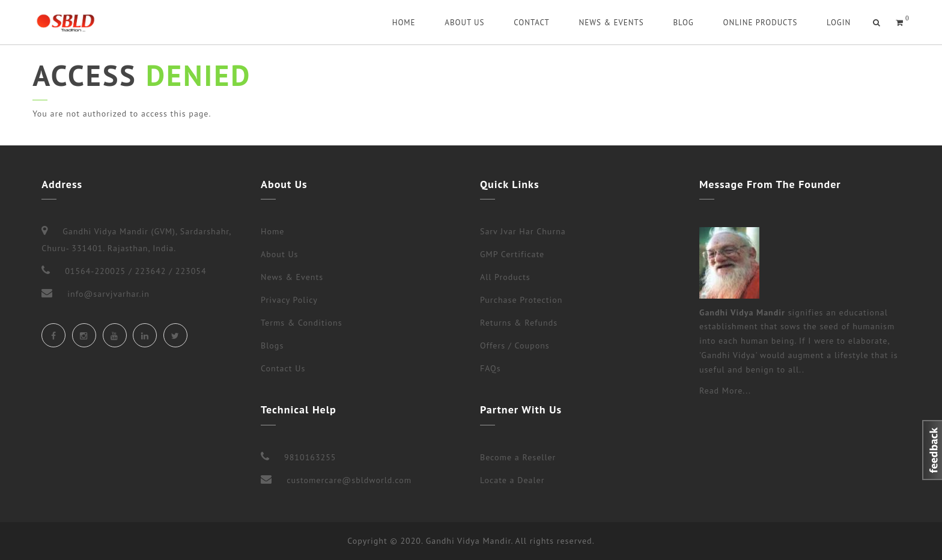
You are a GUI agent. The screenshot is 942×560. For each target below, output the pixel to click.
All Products (505, 277)
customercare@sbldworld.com (349, 480)
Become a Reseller (518, 457)
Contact (532, 23)
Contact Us (283, 368)
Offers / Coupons (515, 345)
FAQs (491, 368)
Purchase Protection (521, 300)
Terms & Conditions (302, 323)
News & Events (612, 23)
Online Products (760, 23)
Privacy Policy (289, 300)
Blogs (272, 345)
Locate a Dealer (512, 480)
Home (404, 23)
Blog (683, 23)
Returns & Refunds (519, 323)
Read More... (725, 391)
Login (839, 23)
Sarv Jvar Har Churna (523, 231)
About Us (464, 23)
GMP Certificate (512, 254)
